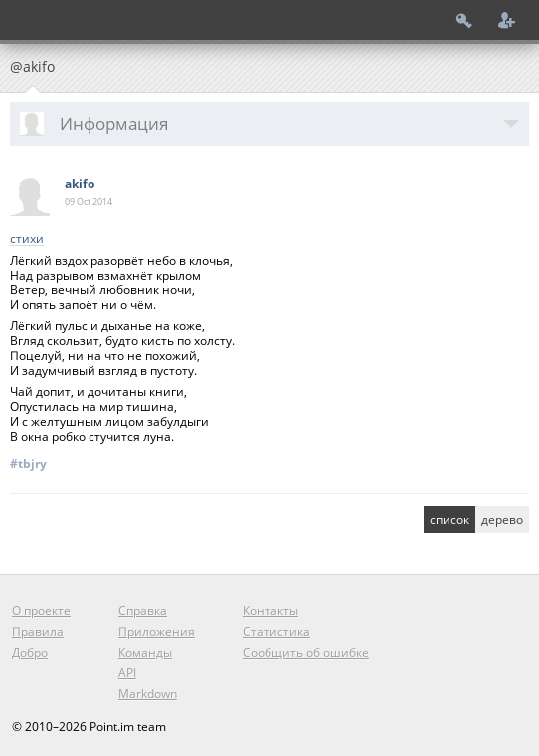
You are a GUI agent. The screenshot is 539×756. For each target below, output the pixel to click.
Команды (145, 652)
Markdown (148, 694)
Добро (30, 652)
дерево (502, 520)
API (127, 673)
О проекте (41, 610)
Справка (143, 610)
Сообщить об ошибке (306, 652)
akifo (80, 184)
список (449, 520)
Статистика (276, 631)
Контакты (270, 610)
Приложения (157, 631)
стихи (27, 239)
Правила (38, 631)
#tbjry (28, 463)
